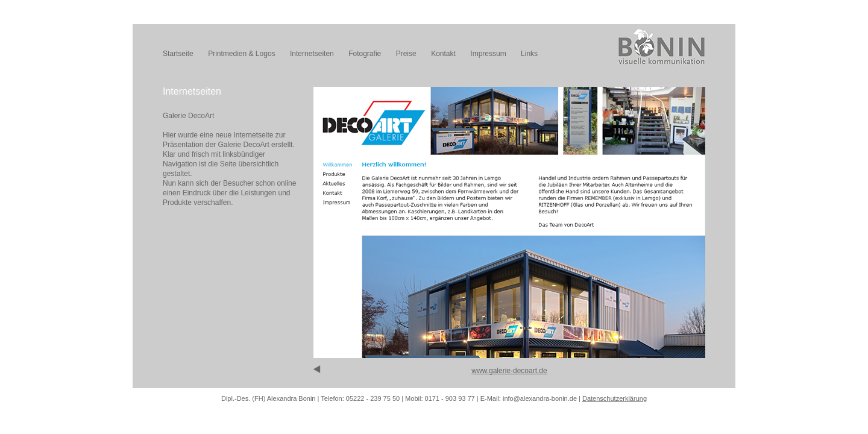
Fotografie (365, 54)
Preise (406, 54)
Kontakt (443, 54)
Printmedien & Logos (241, 54)
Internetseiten (312, 54)
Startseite (178, 54)
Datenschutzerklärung (615, 398)
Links (529, 54)
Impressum (488, 54)
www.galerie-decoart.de (509, 371)
